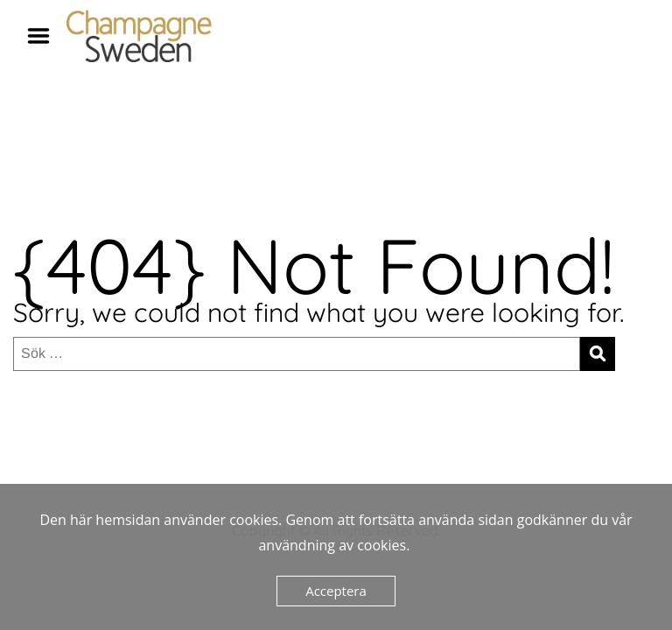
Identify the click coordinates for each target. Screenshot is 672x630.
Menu (45, 36)
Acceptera (336, 591)
